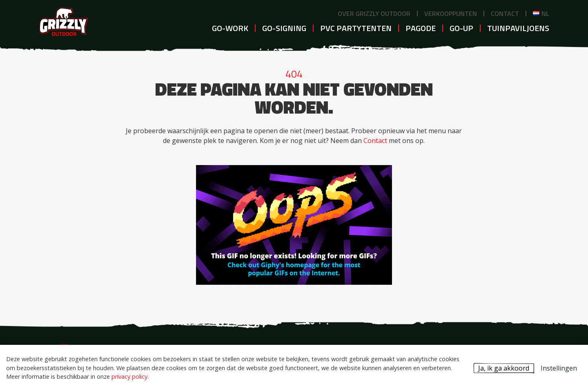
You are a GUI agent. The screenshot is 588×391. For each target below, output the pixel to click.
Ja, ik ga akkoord (504, 368)
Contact (505, 13)
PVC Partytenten (356, 28)
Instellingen (559, 368)
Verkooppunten (451, 13)
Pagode (421, 28)
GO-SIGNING (284, 28)
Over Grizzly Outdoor (374, 13)
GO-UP (461, 28)
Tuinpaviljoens (518, 28)
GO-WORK (230, 28)
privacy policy (129, 376)
